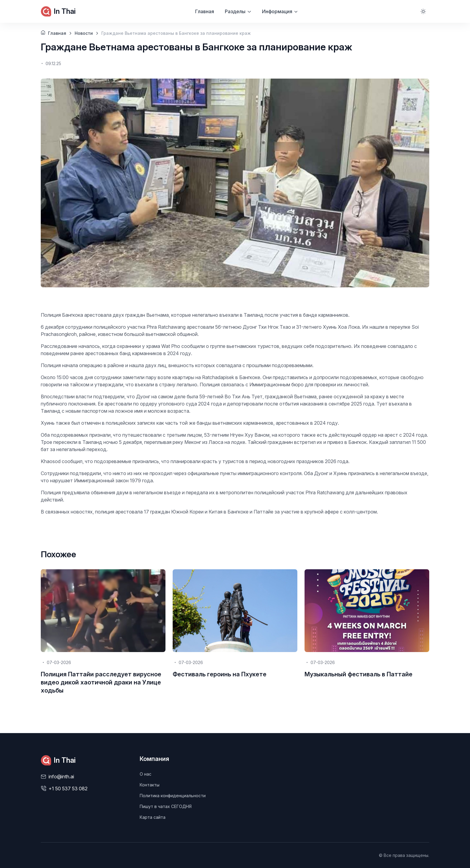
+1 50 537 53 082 (68, 789)
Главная (205, 11)
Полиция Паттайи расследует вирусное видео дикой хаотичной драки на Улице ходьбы (101, 682)
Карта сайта (153, 817)
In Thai (58, 11)
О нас (146, 774)
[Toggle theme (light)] (423, 11)
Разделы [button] (235, 11)
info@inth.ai (61, 777)
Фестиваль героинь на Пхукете (220, 674)
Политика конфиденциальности (173, 796)
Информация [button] (277, 11)
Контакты (150, 785)
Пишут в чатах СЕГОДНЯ (166, 806)
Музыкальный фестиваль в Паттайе (358, 674)
